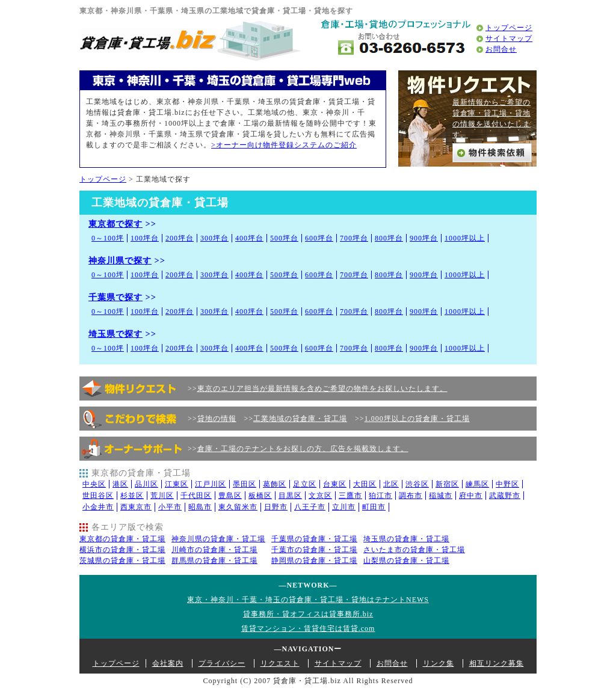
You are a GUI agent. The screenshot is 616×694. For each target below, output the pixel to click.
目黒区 (290, 496)
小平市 (170, 507)
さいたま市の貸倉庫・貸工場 (414, 550)
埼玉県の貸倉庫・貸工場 (406, 539)
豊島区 (230, 496)
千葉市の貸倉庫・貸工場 (314, 550)
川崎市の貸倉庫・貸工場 (214, 550)
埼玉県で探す (115, 334)
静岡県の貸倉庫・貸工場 (314, 560)
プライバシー (222, 663)
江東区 (177, 484)
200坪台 (180, 238)
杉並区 (132, 496)
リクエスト (280, 663)
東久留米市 (238, 507)
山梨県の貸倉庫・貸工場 (406, 560)
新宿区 (447, 484)
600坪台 (319, 238)
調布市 (411, 496)
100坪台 (145, 238)
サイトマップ (509, 38)
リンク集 (439, 663)
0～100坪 (108, 238)
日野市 (276, 507)
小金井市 (98, 507)
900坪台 (424, 238)
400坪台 (249, 238)
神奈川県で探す (120, 260)
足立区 (305, 484)
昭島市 (200, 507)
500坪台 (284, 238)
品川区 (146, 484)
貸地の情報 (217, 419)
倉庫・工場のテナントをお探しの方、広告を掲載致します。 (303, 449)
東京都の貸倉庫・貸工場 (122, 539)
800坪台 (389, 238)
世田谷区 (98, 496)
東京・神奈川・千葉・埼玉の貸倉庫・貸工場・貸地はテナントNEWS (308, 600)
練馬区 (477, 484)
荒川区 (162, 496)
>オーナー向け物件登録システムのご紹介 (284, 145)
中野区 (507, 484)
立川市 (344, 507)
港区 (120, 484)
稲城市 (441, 496)
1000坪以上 (465, 238)
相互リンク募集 (497, 663)
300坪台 (214, 238)
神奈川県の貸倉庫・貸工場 (218, 539)
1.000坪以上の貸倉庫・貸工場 (417, 419)
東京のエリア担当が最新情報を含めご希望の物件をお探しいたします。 (322, 388)
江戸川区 (211, 484)
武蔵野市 (505, 496)
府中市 (471, 496)
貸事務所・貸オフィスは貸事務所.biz (308, 614)
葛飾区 (275, 484)
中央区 (94, 484)
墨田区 (245, 484)
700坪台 (354, 238)
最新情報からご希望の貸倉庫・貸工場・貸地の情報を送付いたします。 (491, 118)
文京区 (320, 496)
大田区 (365, 484)
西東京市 (136, 507)
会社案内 (168, 663)
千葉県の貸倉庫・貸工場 (314, 539)
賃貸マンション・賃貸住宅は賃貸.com (308, 628)
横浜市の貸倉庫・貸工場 (122, 550)
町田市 (374, 507)
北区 (391, 484)
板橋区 (260, 496)
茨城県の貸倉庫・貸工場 (122, 560)
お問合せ (501, 49)
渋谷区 (417, 484)
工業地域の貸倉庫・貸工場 (300, 419)
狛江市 (380, 496)
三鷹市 (350, 496)
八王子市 (310, 507)
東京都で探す (115, 224)
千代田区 (196, 496)
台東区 (335, 484)
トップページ (509, 28)
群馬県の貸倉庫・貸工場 (214, 560)
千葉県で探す (115, 297)
